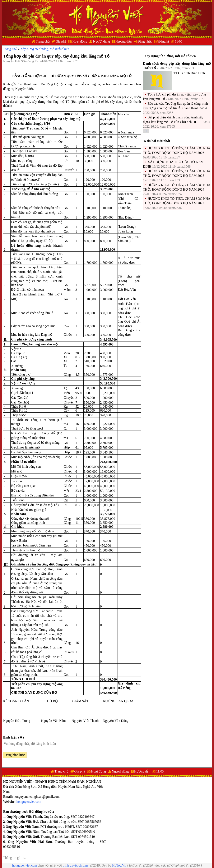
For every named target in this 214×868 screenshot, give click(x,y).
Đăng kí (164, 41)
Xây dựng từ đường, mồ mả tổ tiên (45, 49)
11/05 (179, 41)
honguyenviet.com (29, 802)
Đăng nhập (145, 41)
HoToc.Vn (119, 865)
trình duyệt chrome (76, 865)
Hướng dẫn (124, 41)
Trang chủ (43, 41)
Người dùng (101, 41)
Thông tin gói (15, 858)
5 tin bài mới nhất (157, 141)
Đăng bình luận (15, 755)
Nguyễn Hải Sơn (15, 61)
